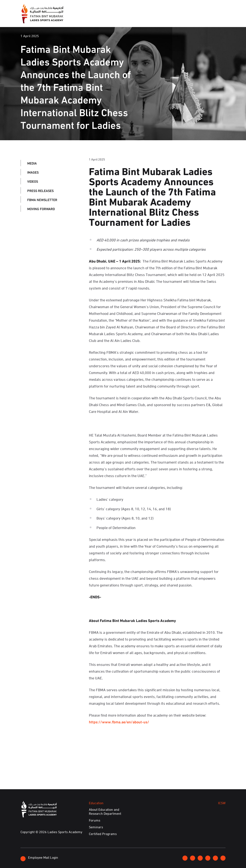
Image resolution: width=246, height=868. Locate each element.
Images (33, 172)
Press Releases (40, 190)
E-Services (215, 18)
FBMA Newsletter (42, 199)
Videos (33, 181)
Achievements (187, 18)
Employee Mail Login (39, 858)
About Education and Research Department (105, 811)
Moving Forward (41, 209)
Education (145, 18)
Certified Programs (103, 834)
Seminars (96, 827)
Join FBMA (177, 8)
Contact (197, 7)
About (90, 18)
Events (124, 18)
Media (107, 18)
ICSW (165, 18)
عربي (211, 7)
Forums (95, 820)
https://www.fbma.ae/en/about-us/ (119, 722)
